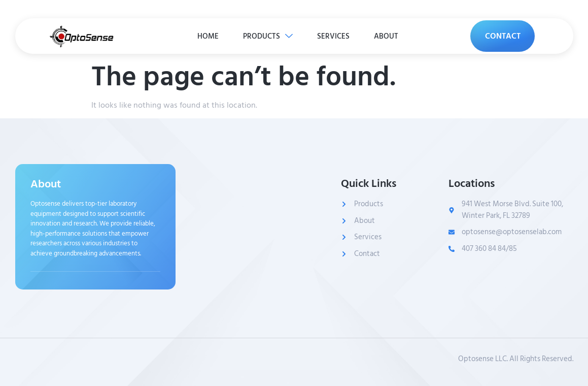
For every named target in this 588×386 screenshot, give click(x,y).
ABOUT (388, 36)
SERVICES (334, 36)
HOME (206, 36)
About (46, 184)
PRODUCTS (267, 36)
